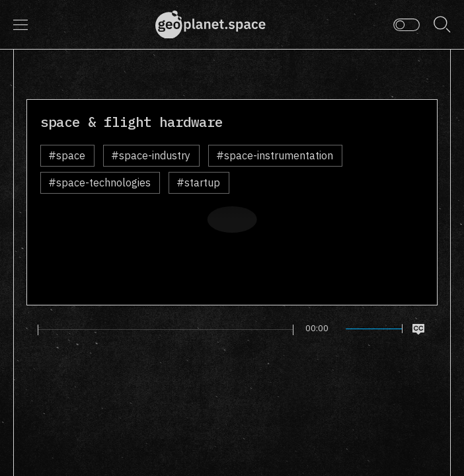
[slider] (166, 330)
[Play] (29, 329)
